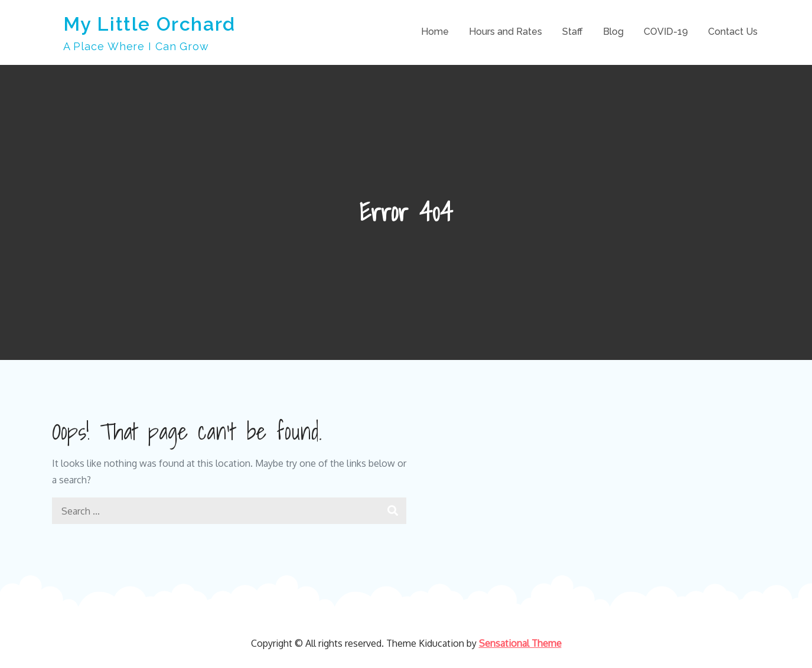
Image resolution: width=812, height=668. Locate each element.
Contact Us (733, 32)
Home (435, 32)
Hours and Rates (506, 32)
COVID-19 (666, 32)
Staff (573, 32)
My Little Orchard (149, 24)
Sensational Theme (520, 643)
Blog (613, 32)
